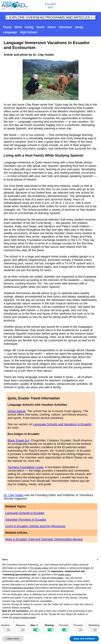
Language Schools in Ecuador (25, 513)
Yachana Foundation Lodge (26, 467)
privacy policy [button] (41, 568)
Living (29, 27)
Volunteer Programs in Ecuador (26, 520)
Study (79, 27)
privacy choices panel (24, 617)
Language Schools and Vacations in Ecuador (62, 424)
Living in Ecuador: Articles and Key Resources (35, 526)
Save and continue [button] (84, 639)
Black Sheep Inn (18, 440)
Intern (52, 27)
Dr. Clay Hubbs (14, 495)
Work (18, 27)
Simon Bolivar (17, 411)
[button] (98, 559)
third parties (57, 578)
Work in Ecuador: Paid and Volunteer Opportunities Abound (44, 539)
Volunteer (65, 27)
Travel (7, 27)
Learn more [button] (13, 639)
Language (10, 32)
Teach (41, 27)
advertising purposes (23, 588)
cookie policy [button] (64, 575)
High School (28, 32)
